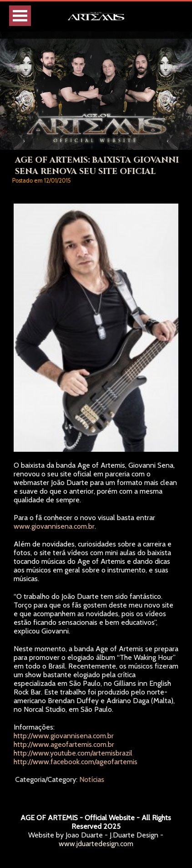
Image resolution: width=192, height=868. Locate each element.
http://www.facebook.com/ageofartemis (76, 762)
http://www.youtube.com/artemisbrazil (73, 753)
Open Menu (20, 16)
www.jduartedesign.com (96, 844)
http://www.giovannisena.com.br (64, 736)
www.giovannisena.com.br (54, 526)
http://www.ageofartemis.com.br (64, 744)
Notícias (93, 779)
